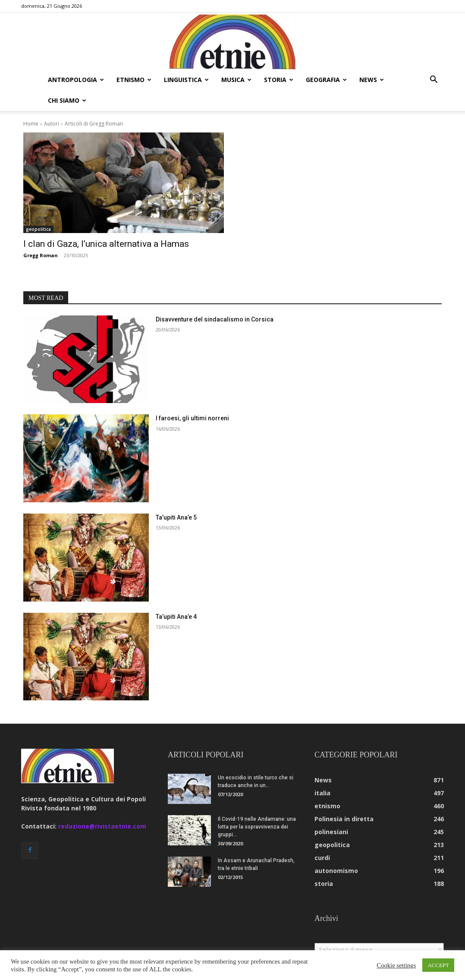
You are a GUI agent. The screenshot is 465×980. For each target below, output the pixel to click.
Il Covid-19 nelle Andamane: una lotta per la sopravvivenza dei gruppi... (257, 806)
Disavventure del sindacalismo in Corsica (215, 299)
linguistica (186, 80)
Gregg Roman (41, 235)
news (372, 80)
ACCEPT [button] (438, 965)
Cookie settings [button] (396, 965)
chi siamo (67, 100)
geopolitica (38, 208)
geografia (326, 80)
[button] (434, 80)
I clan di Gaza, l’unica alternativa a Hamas (106, 223)
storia (279, 80)
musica (236, 80)
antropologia (76, 80)
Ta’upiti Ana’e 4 (176, 596)
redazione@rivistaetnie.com (102, 805)
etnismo (134, 80)
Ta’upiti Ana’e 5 (176, 497)
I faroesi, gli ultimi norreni (192, 397)
